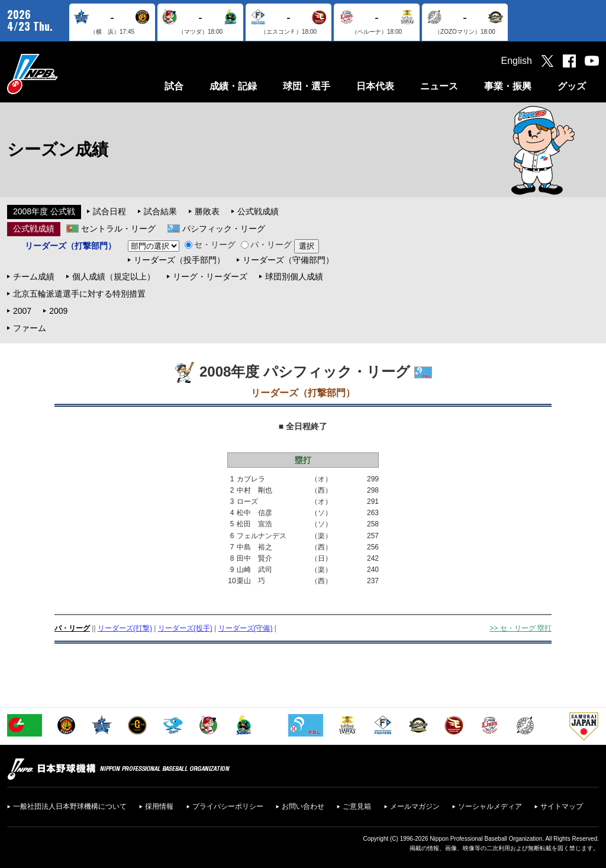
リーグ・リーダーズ (210, 277)
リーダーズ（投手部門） (179, 260)
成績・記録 (233, 86)
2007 (22, 311)
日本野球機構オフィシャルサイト (62, 74)
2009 (58, 311)
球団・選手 (307, 86)
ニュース (439, 86)
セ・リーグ (210, 245)
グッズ (572, 86)
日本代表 (375, 86)
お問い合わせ (303, 806)
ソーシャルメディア (490, 806)
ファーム (30, 328)
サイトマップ (562, 806)
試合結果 (160, 211)
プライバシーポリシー (228, 806)
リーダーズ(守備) (246, 628)
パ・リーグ (266, 245)
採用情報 (159, 806)
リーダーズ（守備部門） (288, 260)
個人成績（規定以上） (114, 277)
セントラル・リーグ (118, 229)
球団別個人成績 (294, 277)
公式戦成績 (258, 211)
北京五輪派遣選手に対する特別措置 (79, 294)
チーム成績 (34, 277)
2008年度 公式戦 (44, 211)
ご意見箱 (357, 806)
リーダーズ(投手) (185, 628)
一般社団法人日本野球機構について (70, 806)
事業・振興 (508, 86)
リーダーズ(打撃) (125, 628)
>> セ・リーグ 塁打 (520, 628)
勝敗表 (207, 211)
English (517, 61)
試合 (174, 86)
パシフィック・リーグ (224, 229)
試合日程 (109, 211)
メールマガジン (415, 806)
